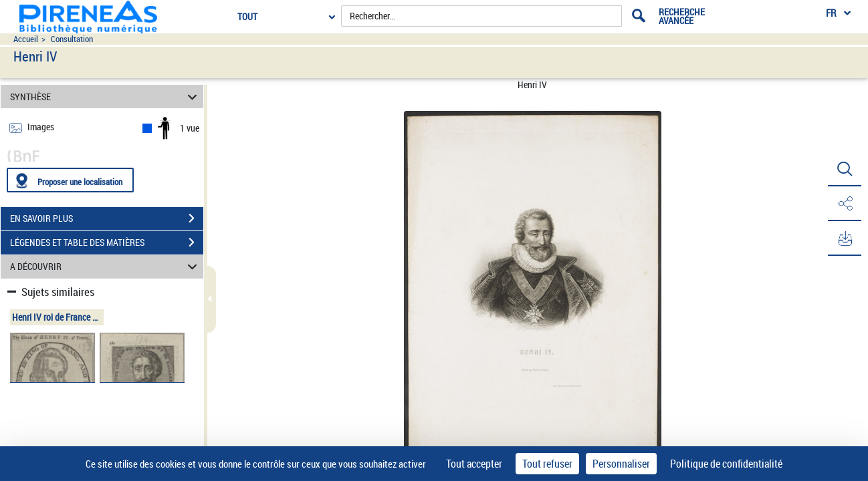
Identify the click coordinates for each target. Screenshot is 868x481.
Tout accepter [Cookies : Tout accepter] (474, 464)
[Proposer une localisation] (70, 180)
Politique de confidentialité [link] (726, 464)
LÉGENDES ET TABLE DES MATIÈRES (107, 243)
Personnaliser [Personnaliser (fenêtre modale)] (621, 464)
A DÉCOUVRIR (105, 267)
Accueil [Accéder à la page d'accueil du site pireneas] (26, 39)
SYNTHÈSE (105, 97)
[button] (845, 169)
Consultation (72, 39)
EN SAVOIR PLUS (107, 218)
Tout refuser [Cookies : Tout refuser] (547, 464)
